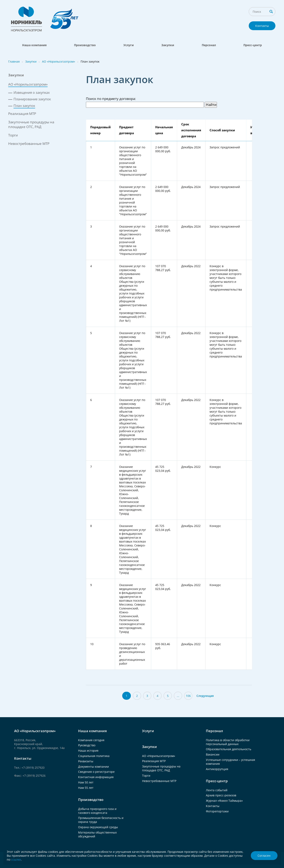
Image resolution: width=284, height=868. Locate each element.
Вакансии (213, 754)
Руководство (87, 745)
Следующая (205, 696)
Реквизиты (86, 761)
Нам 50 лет (86, 782)
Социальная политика (94, 756)
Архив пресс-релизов (221, 795)
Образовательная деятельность (229, 749)
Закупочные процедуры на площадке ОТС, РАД (31, 124)
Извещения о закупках (32, 93)
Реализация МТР (22, 114)
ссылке (16, 859)
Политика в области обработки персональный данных (228, 742)
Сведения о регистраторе (96, 772)
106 (188, 696)
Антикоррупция (217, 769)
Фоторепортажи (217, 811)
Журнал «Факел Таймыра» (224, 801)
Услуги (129, 45)
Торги (13, 135)
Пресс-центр (253, 45)
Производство (85, 45)
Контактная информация (96, 777)
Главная (14, 61)
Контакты (262, 26)
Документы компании (94, 767)
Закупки (168, 45)
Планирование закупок (32, 99)
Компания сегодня (91, 740)
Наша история (88, 751)
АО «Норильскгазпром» (59, 61)
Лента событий (217, 790)
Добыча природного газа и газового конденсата (97, 811)
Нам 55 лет (86, 788)
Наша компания (34, 45)
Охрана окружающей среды (98, 827)
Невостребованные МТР (29, 144)
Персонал (209, 45)
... (178, 696)
